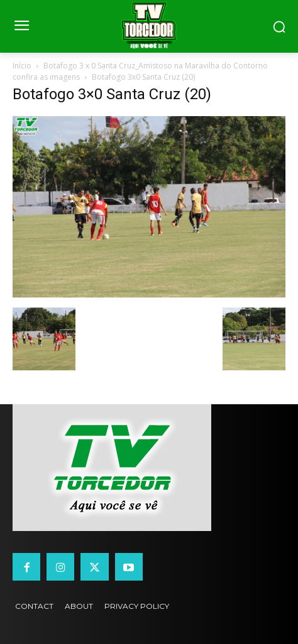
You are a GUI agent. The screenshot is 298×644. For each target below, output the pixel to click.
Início (22, 66)
